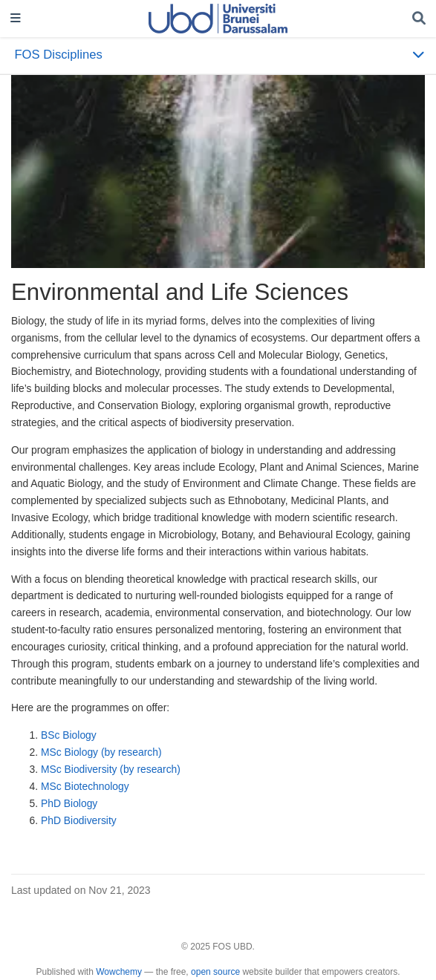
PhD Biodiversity (79, 820)
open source (215, 972)
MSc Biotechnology (85, 786)
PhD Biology (69, 803)
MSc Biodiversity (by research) (111, 769)
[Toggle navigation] (16, 19)
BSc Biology (69, 735)
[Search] (419, 19)
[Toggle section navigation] (218, 55)
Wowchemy (119, 972)
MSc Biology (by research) (101, 752)
